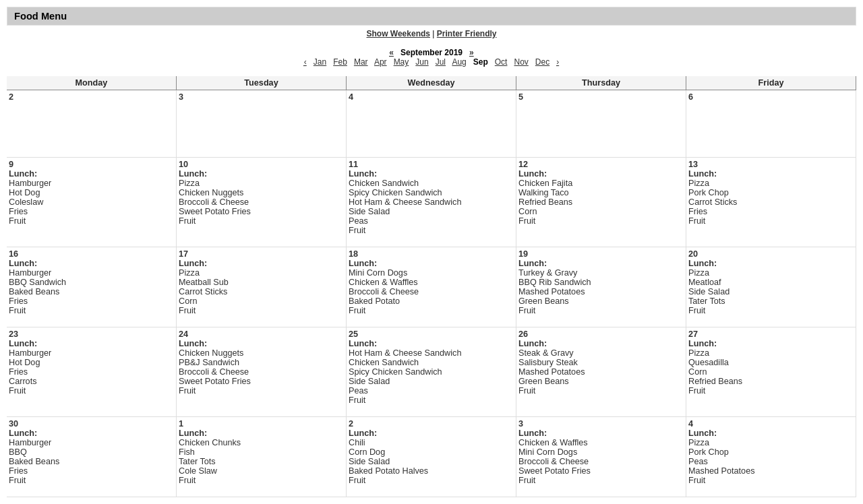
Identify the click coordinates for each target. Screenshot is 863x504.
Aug (459, 62)
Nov (521, 62)
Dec (542, 62)
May (401, 62)
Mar (361, 62)
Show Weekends (398, 34)
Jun (422, 62)
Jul (441, 62)
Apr (381, 62)
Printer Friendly (467, 34)
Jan (320, 62)
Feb (340, 62)
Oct (501, 62)
